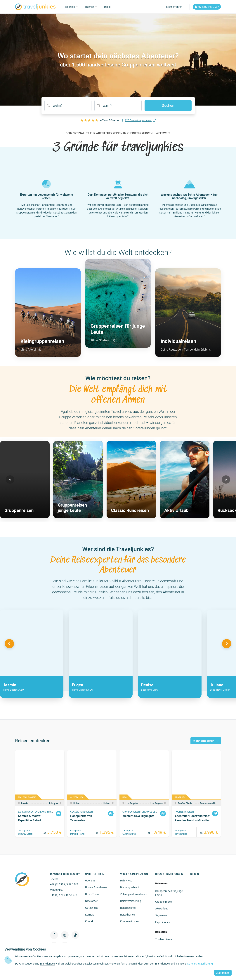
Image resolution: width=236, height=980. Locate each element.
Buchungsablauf (130, 887)
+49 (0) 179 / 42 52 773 (64, 895)
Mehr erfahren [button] (176, 7)
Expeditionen (163, 922)
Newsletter (91, 901)
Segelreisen (162, 915)
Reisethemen (128, 915)
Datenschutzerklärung (200, 964)
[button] (10, 479)
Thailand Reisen (164, 939)
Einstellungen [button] (47, 964)
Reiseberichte (128, 908)
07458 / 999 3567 (207, 7)
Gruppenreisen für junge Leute (169, 893)
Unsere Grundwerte (96, 887)
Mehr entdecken (206, 741)
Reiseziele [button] (71, 7)
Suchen (168, 105)
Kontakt (90, 921)
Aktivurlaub (162, 908)
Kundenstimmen (130, 921)
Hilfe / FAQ (126, 880)
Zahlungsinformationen (134, 894)
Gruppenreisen (164, 902)
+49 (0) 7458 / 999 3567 (64, 884)
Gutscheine (92, 908)
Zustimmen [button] (223, 973)
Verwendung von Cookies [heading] (25, 949)
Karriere (90, 915)
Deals (107, 7)
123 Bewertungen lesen (140, 120)
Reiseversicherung (131, 901)
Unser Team (92, 894)
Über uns (90, 880)
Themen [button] (91, 7)
